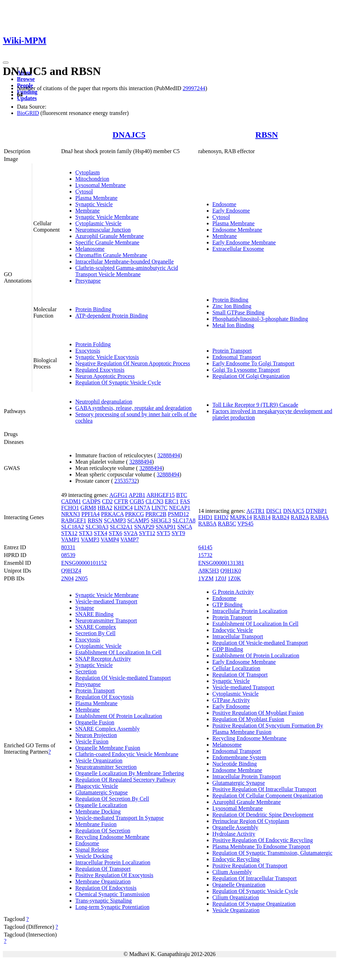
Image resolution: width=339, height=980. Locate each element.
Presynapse (88, 281)
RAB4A (320, 517)
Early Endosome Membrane (244, 242)
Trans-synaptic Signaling (104, 901)
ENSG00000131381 (221, 563)
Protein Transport (232, 351)
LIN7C (159, 508)
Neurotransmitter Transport (106, 621)
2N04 (68, 578)
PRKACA (112, 514)
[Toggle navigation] (6, 63)
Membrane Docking (98, 811)
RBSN (267, 135)
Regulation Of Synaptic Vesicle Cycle (118, 382)
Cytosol (84, 192)
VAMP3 (90, 540)
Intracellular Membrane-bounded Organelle (125, 262)
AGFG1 (118, 495)
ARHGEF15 (160, 495)
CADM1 (71, 501)
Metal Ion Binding (233, 325)
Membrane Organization (103, 882)
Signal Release (92, 850)
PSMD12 (179, 514)
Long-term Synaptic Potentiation (112, 907)
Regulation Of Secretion (103, 831)
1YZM (206, 578)
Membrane (87, 211)
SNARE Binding (94, 614)
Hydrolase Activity (234, 834)
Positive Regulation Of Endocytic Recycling (263, 840)
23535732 (126, 481)
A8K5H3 (209, 571)
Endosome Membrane (237, 230)
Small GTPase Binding (239, 312)
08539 (68, 555)
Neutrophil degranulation (104, 402)
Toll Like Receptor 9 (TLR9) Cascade (255, 405)
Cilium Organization (236, 897)
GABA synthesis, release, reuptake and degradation (133, 408)
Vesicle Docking (94, 856)
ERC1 (172, 501)
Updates (27, 98)
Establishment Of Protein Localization (119, 716)
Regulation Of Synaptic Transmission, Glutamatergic (273, 853)
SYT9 (178, 533)
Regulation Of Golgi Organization (251, 376)
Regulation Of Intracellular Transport (255, 878)
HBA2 (105, 508)
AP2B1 (137, 495)
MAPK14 (241, 517)
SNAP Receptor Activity (103, 659)
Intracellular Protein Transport (247, 776)
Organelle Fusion (95, 722)
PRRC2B (156, 514)
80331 (68, 547)
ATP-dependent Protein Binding (112, 316)
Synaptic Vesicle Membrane (107, 217)
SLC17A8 (184, 520)
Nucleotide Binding (235, 764)
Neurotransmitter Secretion (106, 767)
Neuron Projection (96, 735)
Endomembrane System (239, 757)
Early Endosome (231, 211)
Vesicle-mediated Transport (106, 601)
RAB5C (227, 524)
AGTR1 (256, 511)
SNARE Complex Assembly (107, 729)
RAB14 (262, 517)
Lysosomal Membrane (101, 185)
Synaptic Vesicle (94, 204)
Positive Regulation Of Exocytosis (114, 875)
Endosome (224, 204)
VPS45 (246, 524)
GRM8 (88, 508)
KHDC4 (123, 508)
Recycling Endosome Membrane (112, 837)
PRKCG (135, 514)
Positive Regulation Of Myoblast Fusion (258, 713)
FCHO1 (70, 508)
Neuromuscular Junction (103, 230)
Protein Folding (93, 344)
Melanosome (90, 249)
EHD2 (221, 517)
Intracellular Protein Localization (113, 862)
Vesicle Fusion (92, 741)
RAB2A (300, 517)
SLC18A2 (73, 527)
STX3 (86, 533)
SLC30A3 (97, 527)
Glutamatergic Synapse (102, 792)
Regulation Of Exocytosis (104, 697)
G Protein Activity (233, 592)
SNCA (185, 527)
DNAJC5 (129, 135)
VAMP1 (70, 540)
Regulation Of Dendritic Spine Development (263, 815)
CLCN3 (155, 501)
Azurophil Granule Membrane (110, 236)
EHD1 (206, 517)
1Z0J (221, 578)
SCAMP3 (115, 520)
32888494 (169, 455)
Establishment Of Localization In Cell (118, 652)
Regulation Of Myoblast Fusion (248, 719)
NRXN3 (71, 514)
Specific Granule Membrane (107, 242)
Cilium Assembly (232, 872)
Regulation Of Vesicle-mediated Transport (123, 678)
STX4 (100, 533)
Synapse (85, 608)
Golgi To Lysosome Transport (246, 370)
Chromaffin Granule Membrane (111, 255)
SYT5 (163, 533)
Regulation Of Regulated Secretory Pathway (125, 780)
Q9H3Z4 (71, 571)
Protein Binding (93, 309)
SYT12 (147, 533)
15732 (205, 555)
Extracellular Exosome (238, 249)
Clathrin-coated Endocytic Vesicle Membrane (127, 754)
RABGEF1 (74, 520)
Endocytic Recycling (236, 859)
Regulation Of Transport (103, 869)
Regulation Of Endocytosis (106, 888)
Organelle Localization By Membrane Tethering (130, 773)
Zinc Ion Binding (232, 306)
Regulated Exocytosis (100, 370)
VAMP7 (130, 540)
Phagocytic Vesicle (97, 786)
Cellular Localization (236, 668)
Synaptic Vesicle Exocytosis (107, 357)
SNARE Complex (96, 627)
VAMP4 (110, 540)
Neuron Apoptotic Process (105, 376)
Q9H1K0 (231, 571)
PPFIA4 (90, 514)
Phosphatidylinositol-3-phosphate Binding (260, 319)
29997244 (194, 88)
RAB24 (281, 517)
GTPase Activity (231, 700)
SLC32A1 (121, 527)
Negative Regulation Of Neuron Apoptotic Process (133, 363)
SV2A (131, 533)
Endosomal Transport (237, 357)
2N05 (81, 578)
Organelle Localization (101, 805)
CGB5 (137, 501)
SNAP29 (144, 527)
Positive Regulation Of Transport (250, 866)
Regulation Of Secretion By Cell (112, 799)
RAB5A (208, 524)
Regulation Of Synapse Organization (254, 904)
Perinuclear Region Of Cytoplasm (251, 821)
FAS (185, 501)
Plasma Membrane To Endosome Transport (261, 846)
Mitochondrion (92, 179)
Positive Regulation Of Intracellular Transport (264, 789)
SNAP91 (166, 527)
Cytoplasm (87, 172)
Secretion (86, 671)
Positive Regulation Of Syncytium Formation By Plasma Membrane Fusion (268, 729)
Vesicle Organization (99, 761)
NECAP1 (180, 508)
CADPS (92, 501)
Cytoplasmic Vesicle (98, 223)
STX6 (116, 533)
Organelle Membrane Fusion (108, 748)
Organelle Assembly (235, 827)
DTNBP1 (316, 511)
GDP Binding (228, 649)
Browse (26, 79)
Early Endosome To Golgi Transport (253, 363)
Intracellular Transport (238, 636)
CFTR (121, 501)
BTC (182, 495)
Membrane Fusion (96, 824)
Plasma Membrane (97, 198)
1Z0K (234, 578)
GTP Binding (227, 605)
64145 (205, 547)
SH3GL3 (161, 520)
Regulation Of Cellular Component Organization (268, 796)
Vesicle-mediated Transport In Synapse (119, 818)
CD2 (107, 501)
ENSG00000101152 (84, 563)
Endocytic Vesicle (233, 630)
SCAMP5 (138, 520)
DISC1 (274, 511)
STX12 (69, 533)
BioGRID (28, 113)
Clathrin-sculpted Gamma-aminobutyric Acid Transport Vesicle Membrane (127, 271)
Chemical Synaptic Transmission (113, 894)
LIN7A (142, 508)
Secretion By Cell (95, 633)
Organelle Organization (239, 885)
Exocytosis (88, 351)
